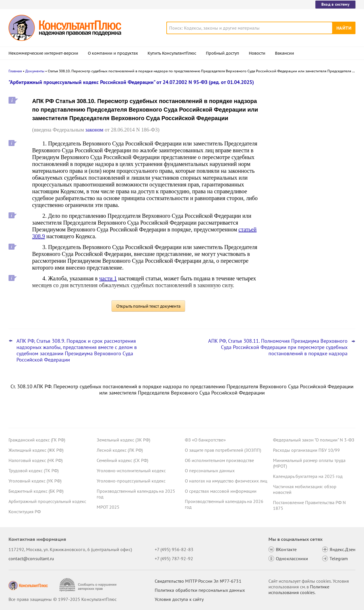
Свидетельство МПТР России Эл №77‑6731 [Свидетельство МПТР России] (198, 581)
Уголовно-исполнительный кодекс (131, 471)
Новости (257, 53)
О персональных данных (210, 471)
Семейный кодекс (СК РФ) (122, 460)
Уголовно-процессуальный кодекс (131, 481)
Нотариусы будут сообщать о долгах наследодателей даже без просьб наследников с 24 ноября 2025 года (311, 205)
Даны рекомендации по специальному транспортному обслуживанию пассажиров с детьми (313, 148)
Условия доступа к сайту (179, 599)
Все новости (288, 223)
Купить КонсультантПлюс (172, 53)
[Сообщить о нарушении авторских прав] (89, 585)
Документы (35, 71)
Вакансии (285, 53)
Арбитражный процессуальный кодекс (47, 501)
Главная (15, 71)
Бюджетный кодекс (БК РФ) (36, 491)
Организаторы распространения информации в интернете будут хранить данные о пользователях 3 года (310, 115)
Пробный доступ (223, 53)
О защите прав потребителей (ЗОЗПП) (223, 450)
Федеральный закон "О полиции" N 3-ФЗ (314, 440)
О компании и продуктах (113, 53)
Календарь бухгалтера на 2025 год (308, 476)
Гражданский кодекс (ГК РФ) (37, 440)
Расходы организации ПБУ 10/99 (306, 450)
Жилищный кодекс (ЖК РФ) (36, 450)
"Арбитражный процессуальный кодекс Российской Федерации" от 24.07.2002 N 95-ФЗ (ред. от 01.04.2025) (131, 82)
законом (94, 130)
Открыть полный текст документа (148, 306)
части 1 (108, 278)
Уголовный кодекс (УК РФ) (35, 481)
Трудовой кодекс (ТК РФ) (34, 471)
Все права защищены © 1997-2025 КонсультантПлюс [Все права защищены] (63, 599)
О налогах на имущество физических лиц (226, 481)
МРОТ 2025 (108, 507)
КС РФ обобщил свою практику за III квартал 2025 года (311, 177)
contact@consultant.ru (31, 558)
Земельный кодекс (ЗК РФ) (123, 440)
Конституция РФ (25, 512)
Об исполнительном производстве (219, 460)
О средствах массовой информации (221, 491)
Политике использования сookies (299, 590)
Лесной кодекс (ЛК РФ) (120, 450)
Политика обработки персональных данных (200, 590)
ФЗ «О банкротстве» (205, 440)
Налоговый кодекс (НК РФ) (36, 460)
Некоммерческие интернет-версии (43, 53)
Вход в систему (335, 4)
